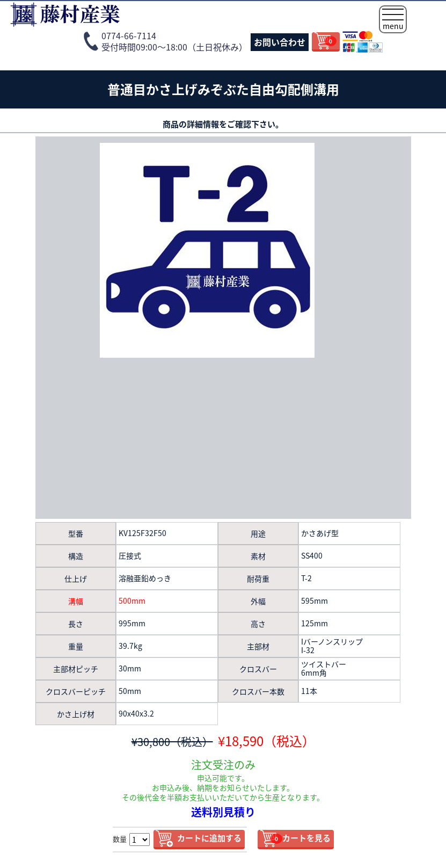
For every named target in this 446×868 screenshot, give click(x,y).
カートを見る (301, 838)
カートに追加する (209, 838)
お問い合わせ (280, 42)
